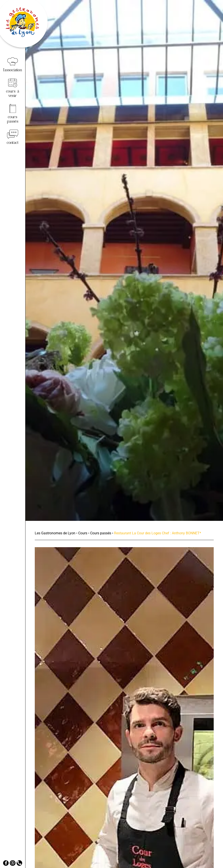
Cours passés (101, 533)
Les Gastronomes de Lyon (55, 533)
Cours (83, 533)
